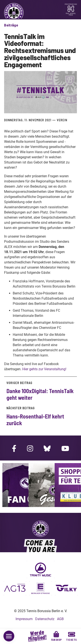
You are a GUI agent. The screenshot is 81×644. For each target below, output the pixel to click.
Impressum (24, 619)
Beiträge (11, 25)
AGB (60, 619)
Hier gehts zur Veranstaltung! (44, 369)
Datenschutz (45, 619)
